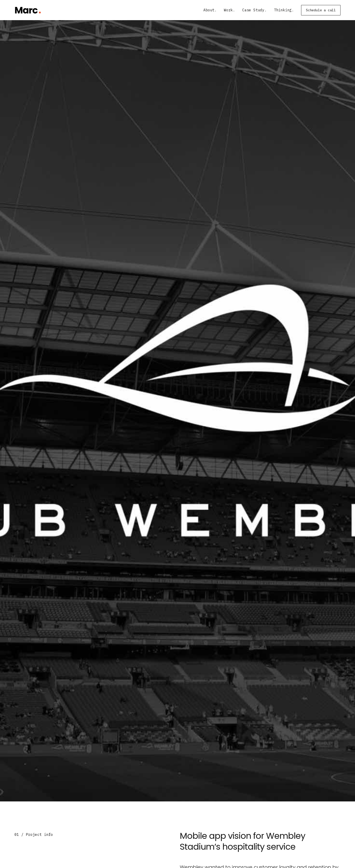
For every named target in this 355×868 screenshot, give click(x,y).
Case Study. (254, 10)
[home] (28, 10)
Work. (229, 10)
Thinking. (284, 10)
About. (210, 10)
